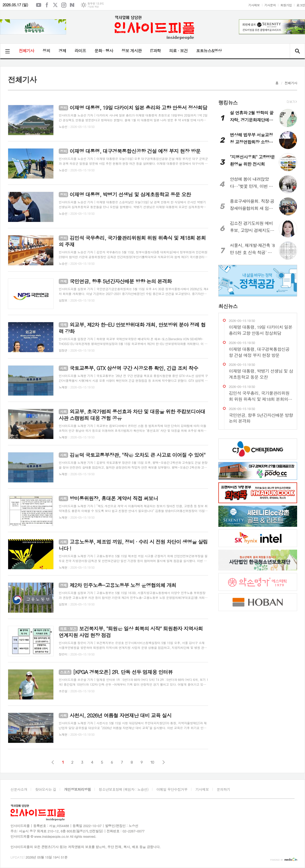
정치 (46, 51)
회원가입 (286, 5)
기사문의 (270, 5)
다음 (164, 762)
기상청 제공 (93, 7)
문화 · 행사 (104, 51)
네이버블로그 (72, 5)
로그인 (301, 5)
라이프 (80, 51)
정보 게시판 (132, 51)
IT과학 (155, 51)
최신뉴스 (228, 306)
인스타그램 (64, 5)
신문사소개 (19, 789)
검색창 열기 (297, 51)
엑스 (55, 5)
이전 (53, 762)
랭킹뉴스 (228, 102)
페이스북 (47, 5)
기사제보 (254, 5)
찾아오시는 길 (46, 789)
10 (152, 762)
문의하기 (224, 789)
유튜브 (39, 5)
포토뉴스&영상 (209, 51)
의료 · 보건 (178, 51)
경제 (62, 51)
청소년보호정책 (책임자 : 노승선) (124, 789)
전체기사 (26, 51)
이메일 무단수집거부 (172, 789)
